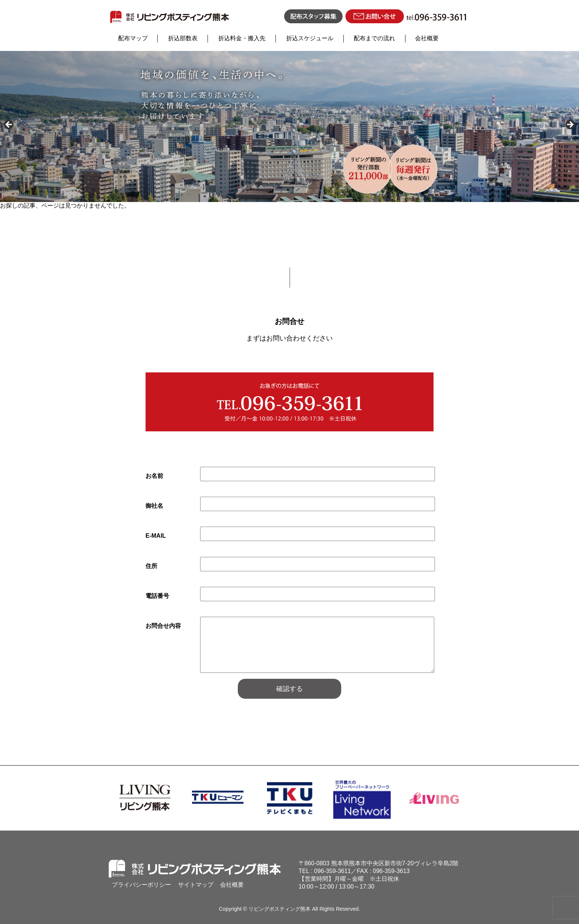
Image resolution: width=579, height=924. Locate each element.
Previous (9, 125)
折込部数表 (183, 38)
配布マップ (133, 38)
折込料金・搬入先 (242, 38)
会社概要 (427, 38)
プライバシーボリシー (141, 885)
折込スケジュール (310, 38)
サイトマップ (196, 885)
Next (570, 125)
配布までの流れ (374, 38)
